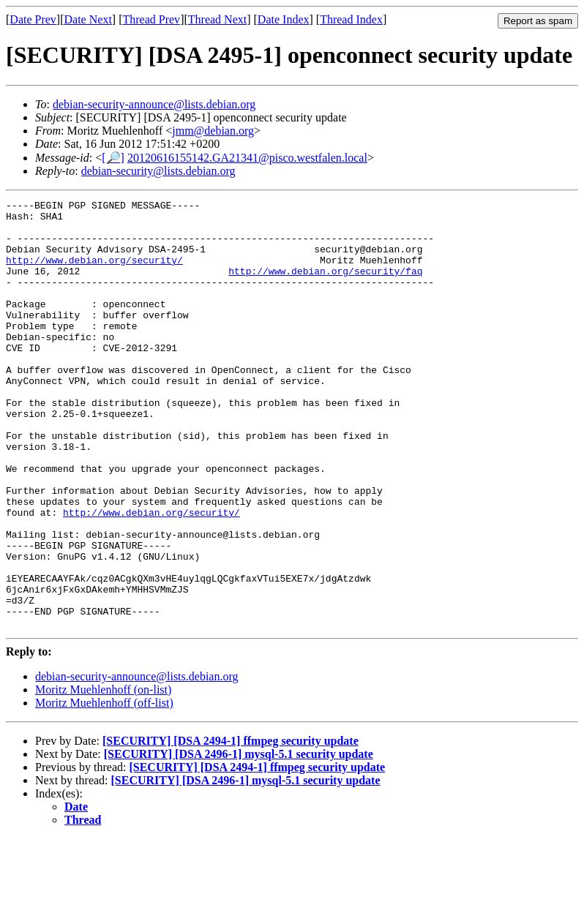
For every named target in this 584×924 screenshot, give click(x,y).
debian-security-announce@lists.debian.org (154, 104)
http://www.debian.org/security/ (94, 273)
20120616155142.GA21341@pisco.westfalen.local (247, 158)
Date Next (88, 19)
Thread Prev (151, 19)
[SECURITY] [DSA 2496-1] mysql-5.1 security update (239, 840)
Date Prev (33, 19)
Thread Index (351, 19)
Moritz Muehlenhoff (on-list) (103, 775)
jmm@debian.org (213, 131)
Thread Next (217, 19)
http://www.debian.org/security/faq (325, 286)
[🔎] (113, 158)
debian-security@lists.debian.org (158, 171)
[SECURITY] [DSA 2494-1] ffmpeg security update (231, 826)
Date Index (284, 19)
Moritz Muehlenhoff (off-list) (104, 788)
